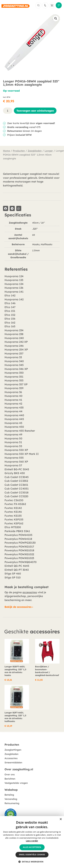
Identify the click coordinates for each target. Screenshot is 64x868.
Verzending (11, 799)
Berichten (10, 779)
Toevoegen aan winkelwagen (35, 111)
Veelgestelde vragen (16, 783)
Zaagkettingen (13, 750)
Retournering (12, 803)
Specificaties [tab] (18, 215)
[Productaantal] (8, 111)
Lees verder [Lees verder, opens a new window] (32, 841)
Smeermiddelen (13, 763)
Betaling (9, 795)
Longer (49, 151)
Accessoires (11, 758)
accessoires (30, 592)
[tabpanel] (32, 242)
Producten (19, 151)
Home (6, 151)
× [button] (61, 819)
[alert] (32, 842)
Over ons (10, 774)
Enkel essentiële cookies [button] (32, 855)
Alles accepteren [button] (32, 847)
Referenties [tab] (16, 269)
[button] (56, 18)
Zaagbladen (35, 151)
